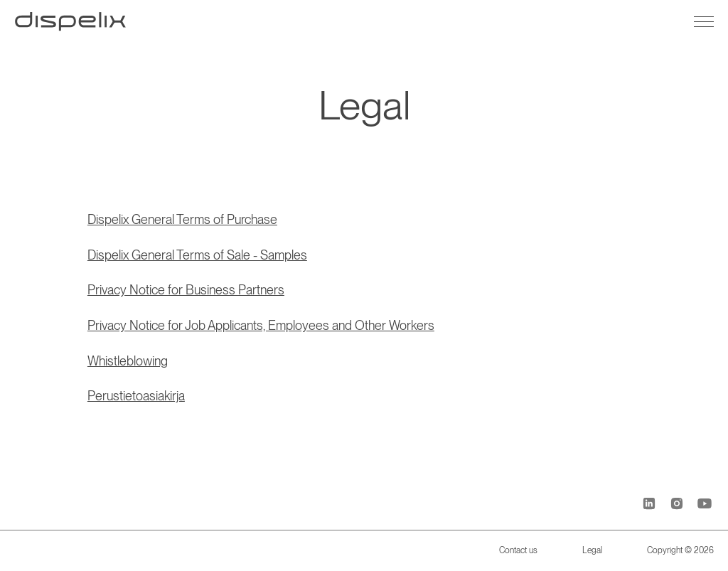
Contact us (518, 550)
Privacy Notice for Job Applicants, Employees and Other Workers (261, 325)
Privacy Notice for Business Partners (186, 290)
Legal (592, 550)
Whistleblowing (128, 361)
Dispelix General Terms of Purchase (182, 219)
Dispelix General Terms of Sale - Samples (197, 255)
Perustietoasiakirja (136, 396)
